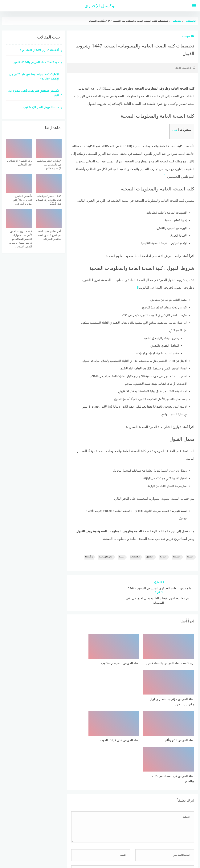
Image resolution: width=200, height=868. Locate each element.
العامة (163, 557)
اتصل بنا (89, 845)
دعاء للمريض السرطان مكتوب (41, 108)
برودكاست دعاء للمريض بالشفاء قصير (36, 63)
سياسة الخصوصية (109, 845)
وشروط (89, 557)
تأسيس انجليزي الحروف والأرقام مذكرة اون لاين (33, 93)
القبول (150, 557)
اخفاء (175, 130)
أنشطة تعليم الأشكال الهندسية (39, 51)
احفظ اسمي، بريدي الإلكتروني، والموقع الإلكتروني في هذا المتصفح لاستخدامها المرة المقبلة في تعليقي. (134, 802)
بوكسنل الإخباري (100, 6)
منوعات (188, 36)
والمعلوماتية (106, 557)
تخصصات (135, 557)
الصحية (176, 557)
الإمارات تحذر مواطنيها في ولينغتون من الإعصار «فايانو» (34, 77)
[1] (165, 176)
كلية (121, 557)
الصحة (190, 557)
